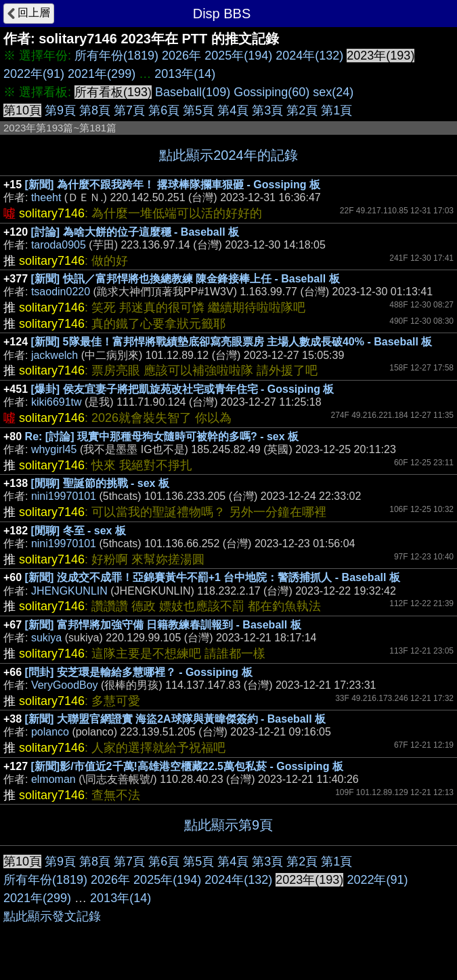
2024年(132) (309, 56)
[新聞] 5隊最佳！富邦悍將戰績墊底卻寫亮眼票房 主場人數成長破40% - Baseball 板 (232, 342)
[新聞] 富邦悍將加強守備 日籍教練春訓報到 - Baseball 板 (163, 625)
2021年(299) (102, 74)
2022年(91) (34, 74)
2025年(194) (238, 56)
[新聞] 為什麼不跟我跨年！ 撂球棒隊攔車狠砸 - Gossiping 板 (173, 185)
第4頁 (233, 110)
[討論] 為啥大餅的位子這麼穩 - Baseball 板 (135, 232)
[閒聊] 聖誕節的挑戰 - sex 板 (100, 483)
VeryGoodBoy (65, 685)
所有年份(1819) (116, 56)
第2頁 (302, 110)
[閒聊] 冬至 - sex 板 (79, 531)
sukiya (46, 638)
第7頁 (129, 110)
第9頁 (60, 110)
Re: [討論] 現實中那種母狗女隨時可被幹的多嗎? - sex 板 (162, 436)
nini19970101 (64, 496)
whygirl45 (54, 449)
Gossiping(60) (271, 92)
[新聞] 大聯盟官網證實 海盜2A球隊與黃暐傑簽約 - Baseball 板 (175, 719)
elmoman (53, 779)
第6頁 (164, 110)
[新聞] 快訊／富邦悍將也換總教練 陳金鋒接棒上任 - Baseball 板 (186, 279)
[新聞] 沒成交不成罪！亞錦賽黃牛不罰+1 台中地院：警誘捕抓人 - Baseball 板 (213, 577)
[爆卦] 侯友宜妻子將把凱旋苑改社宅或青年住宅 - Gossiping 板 (183, 389)
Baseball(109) (193, 92)
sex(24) (333, 92)
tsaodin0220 (61, 292)
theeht (46, 197)
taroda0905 (59, 245)
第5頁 (198, 110)
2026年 (181, 56)
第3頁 (267, 110)
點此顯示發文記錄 (52, 916)
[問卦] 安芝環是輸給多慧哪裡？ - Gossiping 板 (139, 672)
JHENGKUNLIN (69, 591)
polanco (50, 732)
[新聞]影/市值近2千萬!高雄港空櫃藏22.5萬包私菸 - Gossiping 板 (187, 766)
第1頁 (336, 110)
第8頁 (95, 110)
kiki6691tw (57, 402)
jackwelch (55, 355)
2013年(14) (185, 74)
